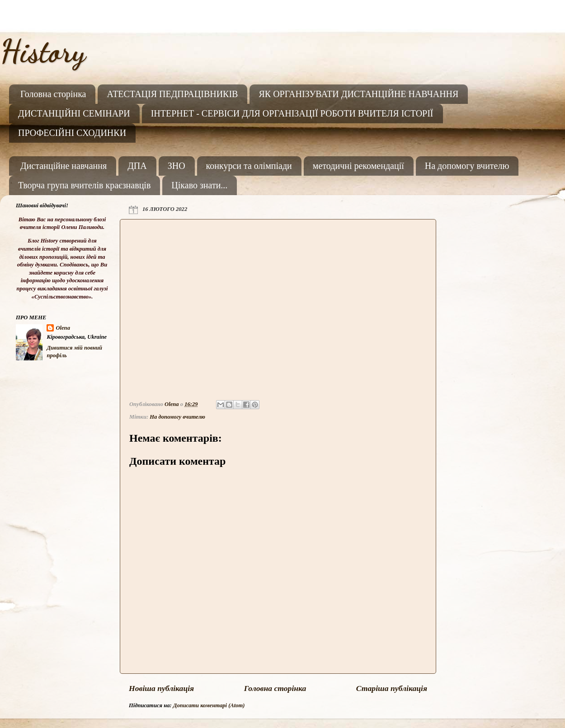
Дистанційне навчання (64, 166)
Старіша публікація (392, 688)
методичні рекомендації (358, 166)
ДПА (137, 166)
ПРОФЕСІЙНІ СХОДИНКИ (72, 133)
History (43, 51)
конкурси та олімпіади (249, 166)
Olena (63, 328)
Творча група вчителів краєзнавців (84, 185)
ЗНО (177, 166)
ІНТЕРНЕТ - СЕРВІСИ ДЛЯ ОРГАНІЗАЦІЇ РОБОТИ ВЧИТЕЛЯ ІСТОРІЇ (292, 113)
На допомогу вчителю (467, 166)
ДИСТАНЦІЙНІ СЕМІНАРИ (74, 113)
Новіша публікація (161, 688)
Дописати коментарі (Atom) (209, 705)
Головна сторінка (53, 94)
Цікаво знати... (199, 185)
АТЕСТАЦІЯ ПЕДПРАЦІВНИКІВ (172, 94)
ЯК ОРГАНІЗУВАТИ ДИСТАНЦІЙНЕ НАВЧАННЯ (358, 94)
